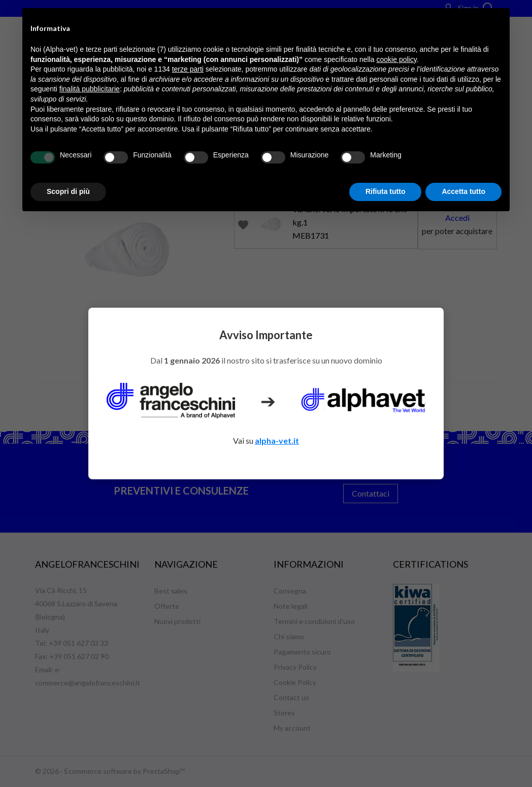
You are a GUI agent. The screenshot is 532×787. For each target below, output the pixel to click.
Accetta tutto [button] (463, 191)
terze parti (188, 69)
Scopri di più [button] (68, 191)
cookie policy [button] (397, 59)
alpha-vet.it (277, 440)
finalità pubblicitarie (90, 89)
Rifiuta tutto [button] (386, 191)
